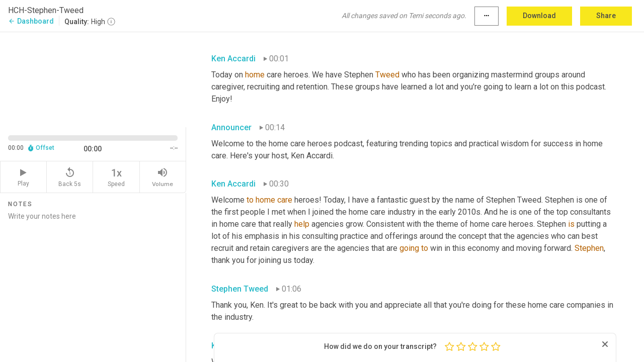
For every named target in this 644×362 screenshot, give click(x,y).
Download (539, 16)
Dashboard (31, 21)
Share (606, 16)
